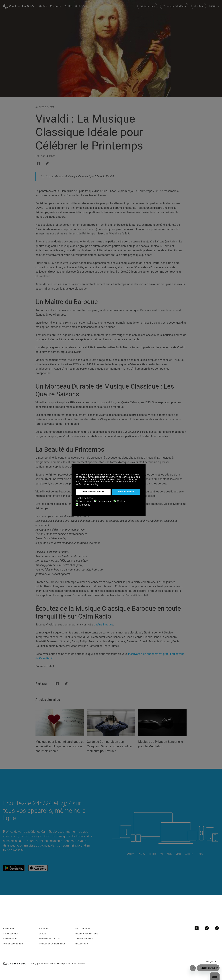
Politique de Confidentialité (52, 944)
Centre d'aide (82, 6)
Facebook (197, 928)
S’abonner (44, 929)
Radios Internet (10, 939)
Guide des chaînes (84, 939)
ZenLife (43, 934)
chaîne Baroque (103, 624)
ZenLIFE (68, 6)
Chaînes (43, 6)
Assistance (8, 929)
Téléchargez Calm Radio (174, 6)
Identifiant (199, 6)
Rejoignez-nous (147, 6)
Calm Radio (19, 6)
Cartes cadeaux (11, 934)
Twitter (207, 928)
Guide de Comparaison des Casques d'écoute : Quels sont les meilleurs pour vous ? (110, 746)
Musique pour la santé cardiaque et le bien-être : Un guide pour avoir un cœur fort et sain (60, 746)
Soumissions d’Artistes (50, 939)
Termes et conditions (13, 944)
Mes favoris (56, 6)
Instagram (217, 928)
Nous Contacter (83, 929)
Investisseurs (81, 944)
